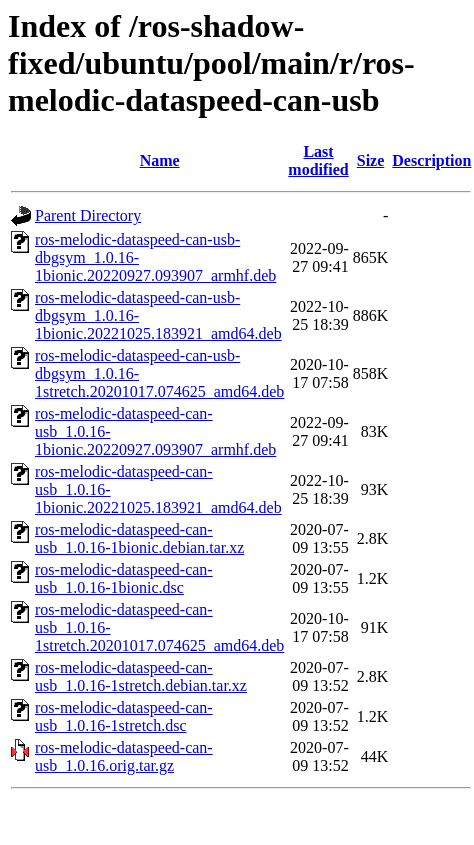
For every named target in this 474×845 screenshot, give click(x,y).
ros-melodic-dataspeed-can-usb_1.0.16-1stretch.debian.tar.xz (141, 676)
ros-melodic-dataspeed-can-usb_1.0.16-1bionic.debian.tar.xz (139, 538)
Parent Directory (88, 215)
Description (431, 160)
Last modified (318, 160)
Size (371, 160)
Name (160, 160)
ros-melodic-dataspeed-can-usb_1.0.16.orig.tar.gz (124, 756)
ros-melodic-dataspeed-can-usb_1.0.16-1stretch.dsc (124, 716)
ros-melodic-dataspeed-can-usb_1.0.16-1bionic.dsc (124, 578)
